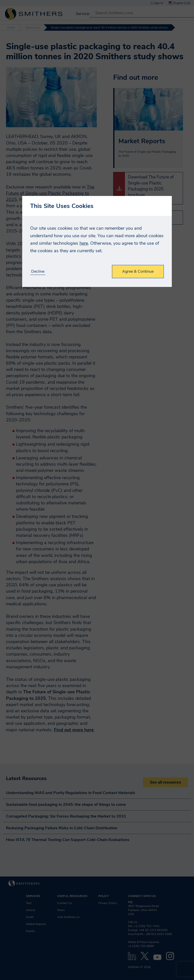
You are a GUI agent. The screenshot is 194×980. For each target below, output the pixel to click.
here (84, 243)
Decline (38, 272)
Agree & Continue (138, 271)
